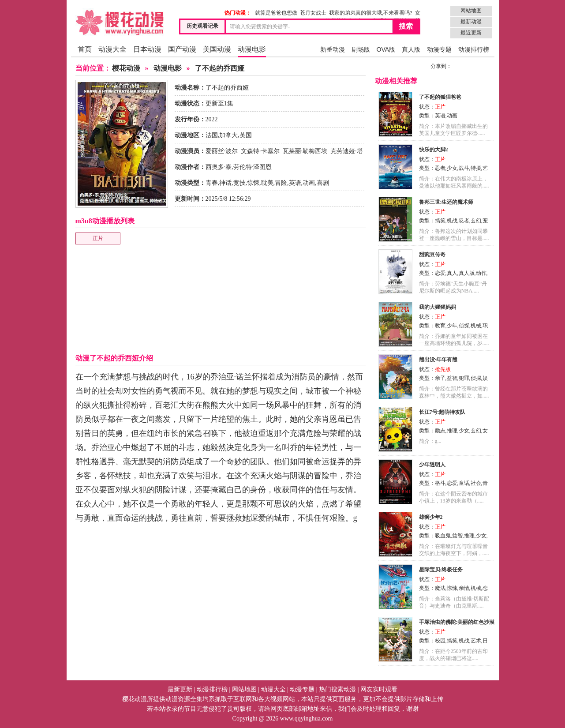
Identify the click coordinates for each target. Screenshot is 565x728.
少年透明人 (432, 465)
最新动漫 (471, 22)
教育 (440, 326)
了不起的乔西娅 (220, 68)
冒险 (281, 183)
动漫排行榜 (474, 49)
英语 (295, 183)
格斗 (440, 483)
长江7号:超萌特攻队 (442, 412)
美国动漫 (217, 49)
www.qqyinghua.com (307, 719)
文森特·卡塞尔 (260, 151)
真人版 (411, 49)
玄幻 (476, 221)
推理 (452, 431)
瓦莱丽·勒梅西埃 (305, 151)
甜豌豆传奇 (432, 255)
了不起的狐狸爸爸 (440, 97)
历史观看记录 (202, 26)
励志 (440, 431)
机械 (476, 326)
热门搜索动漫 (337, 689)
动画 (309, 183)
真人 (452, 273)
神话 (225, 183)
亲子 (440, 378)
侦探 (464, 326)
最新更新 (180, 689)
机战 (452, 221)
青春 (212, 183)
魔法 (440, 588)
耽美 (267, 183)
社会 (476, 483)
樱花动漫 (126, 68)
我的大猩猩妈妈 (438, 307)
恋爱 (440, 273)
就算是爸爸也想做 (276, 13)
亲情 (464, 588)
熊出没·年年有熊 (438, 360)
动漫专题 (439, 49)
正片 (98, 238)
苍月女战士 (313, 13)
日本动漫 (147, 49)
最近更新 (471, 33)
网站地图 (471, 11)
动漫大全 (112, 49)
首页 (85, 49)
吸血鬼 (443, 536)
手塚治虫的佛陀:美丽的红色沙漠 (457, 622)
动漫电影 (252, 49)
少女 (452, 168)
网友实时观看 (379, 689)
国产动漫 (182, 49)
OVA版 (386, 49)
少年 (452, 326)
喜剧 (323, 183)
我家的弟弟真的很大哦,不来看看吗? (370, 13)
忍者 (440, 168)
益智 (452, 378)
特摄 (476, 168)
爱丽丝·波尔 (222, 151)
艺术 (476, 641)
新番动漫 (333, 49)
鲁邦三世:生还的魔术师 (446, 202)
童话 (464, 483)
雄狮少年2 (431, 517)
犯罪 (464, 378)
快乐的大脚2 (434, 150)
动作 (481, 273)
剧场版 (361, 49)
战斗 (464, 168)
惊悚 (253, 183)
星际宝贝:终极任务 (441, 570)
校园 (440, 641)
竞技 (239, 183)
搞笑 (440, 221)
